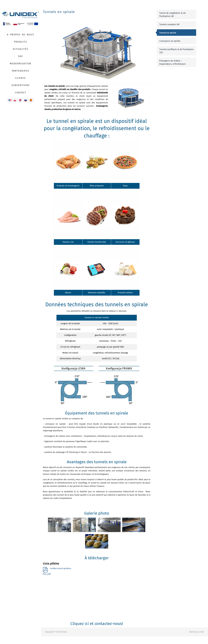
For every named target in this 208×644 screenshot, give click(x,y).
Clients (21, 78)
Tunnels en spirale (168, 33)
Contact (21, 93)
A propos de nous (21, 35)
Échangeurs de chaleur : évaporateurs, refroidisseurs (172, 62)
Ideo (202, 632)
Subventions (21, 85)
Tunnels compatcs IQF (170, 24)
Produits (21, 42)
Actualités (21, 49)
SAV (20, 56)
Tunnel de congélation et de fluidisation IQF (172, 15)
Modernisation (21, 64)
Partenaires (21, 71)
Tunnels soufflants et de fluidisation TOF (177, 51)
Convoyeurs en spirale (170, 41)
